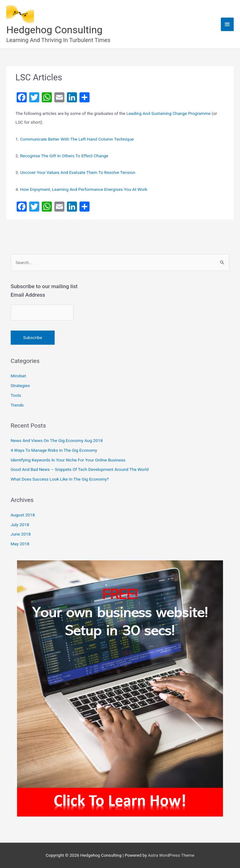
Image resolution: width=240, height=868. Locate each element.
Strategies (20, 385)
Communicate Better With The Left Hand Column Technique (77, 139)
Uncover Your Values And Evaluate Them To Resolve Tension (78, 172)
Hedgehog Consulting (54, 30)
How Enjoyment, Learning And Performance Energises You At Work (84, 189)
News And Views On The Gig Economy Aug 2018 (57, 440)
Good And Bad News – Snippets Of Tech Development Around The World (80, 469)
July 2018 (20, 525)
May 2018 (20, 544)
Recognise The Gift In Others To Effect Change (64, 156)
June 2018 (21, 534)
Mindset (18, 376)
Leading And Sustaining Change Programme (168, 113)
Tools (16, 395)
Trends (17, 405)
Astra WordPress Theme (171, 855)
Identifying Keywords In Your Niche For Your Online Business (68, 460)
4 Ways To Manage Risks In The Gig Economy (54, 450)
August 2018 (23, 515)
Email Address (28, 295)
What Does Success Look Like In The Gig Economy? (60, 479)
